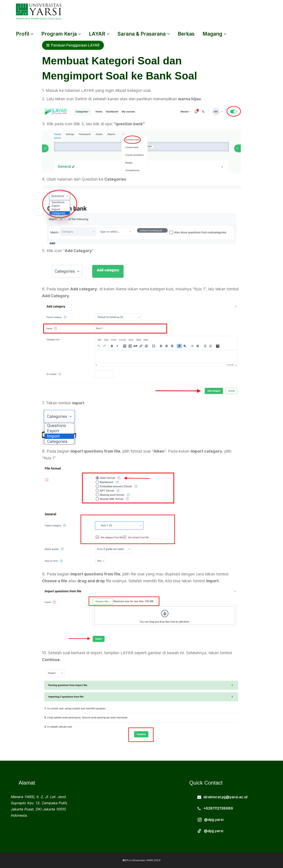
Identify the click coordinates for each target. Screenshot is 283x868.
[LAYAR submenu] (108, 34)
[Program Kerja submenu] (79, 34)
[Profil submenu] (32, 34)
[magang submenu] (225, 34)
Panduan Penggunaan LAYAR (73, 45)
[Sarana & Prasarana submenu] (168, 34)
